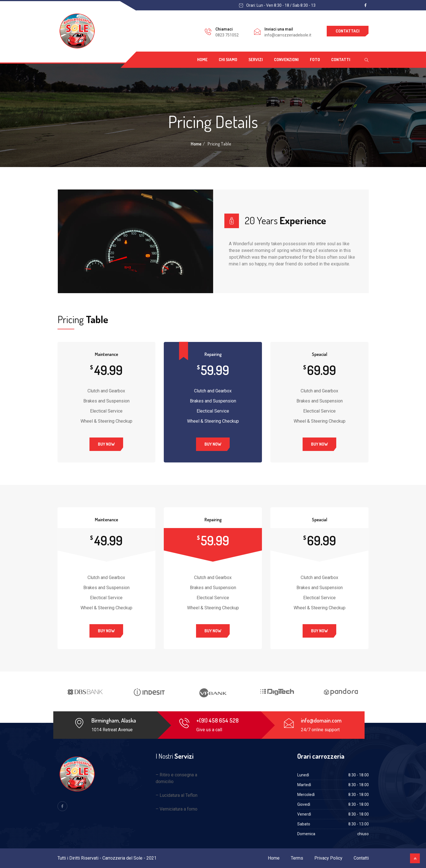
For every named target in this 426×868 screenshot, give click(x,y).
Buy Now (106, 444)
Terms (297, 858)
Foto (315, 60)
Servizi (256, 60)
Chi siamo (228, 60)
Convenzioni (286, 60)
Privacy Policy (328, 858)
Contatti (341, 60)
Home (202, 60)
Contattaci (348, 31)
